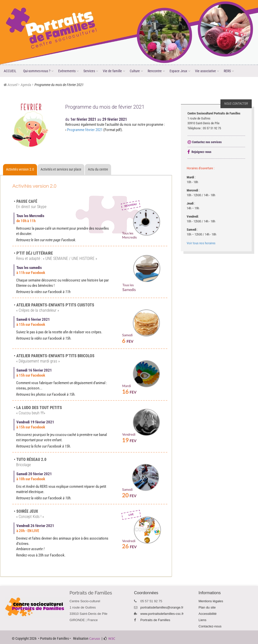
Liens (202, 620)
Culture (137, 71)
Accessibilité (208, 614)
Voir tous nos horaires (201, 243)
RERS (229, 71)
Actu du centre (98, 169)
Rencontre (156, 71)
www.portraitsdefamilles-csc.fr (162, 614)
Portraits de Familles (155, 620)
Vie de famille (114, 71)
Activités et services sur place (61, 169)
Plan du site (207, 607)
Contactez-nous (210, 626)
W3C (112, 638)
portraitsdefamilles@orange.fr (162, 607)
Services (91, 71)
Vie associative (207, 71)
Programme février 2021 (85, 130)
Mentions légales (211, 601)
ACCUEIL (10, 71)
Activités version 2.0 (20, 169)
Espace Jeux (180, 71)
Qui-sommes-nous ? (39, 71)
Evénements (69, 71)
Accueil (12, 85)
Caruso (95, 638)
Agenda (26, 85)
